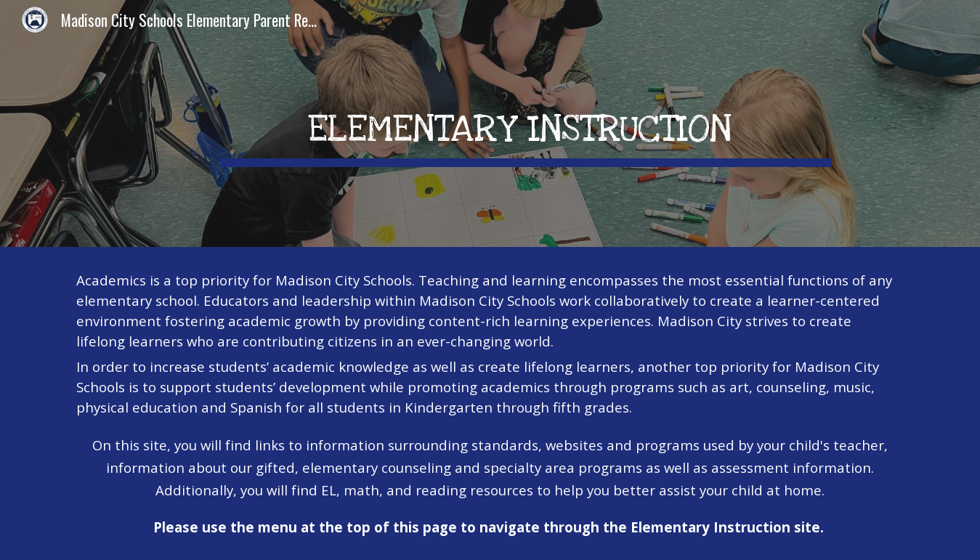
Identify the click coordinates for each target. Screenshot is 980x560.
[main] (526, 123)
